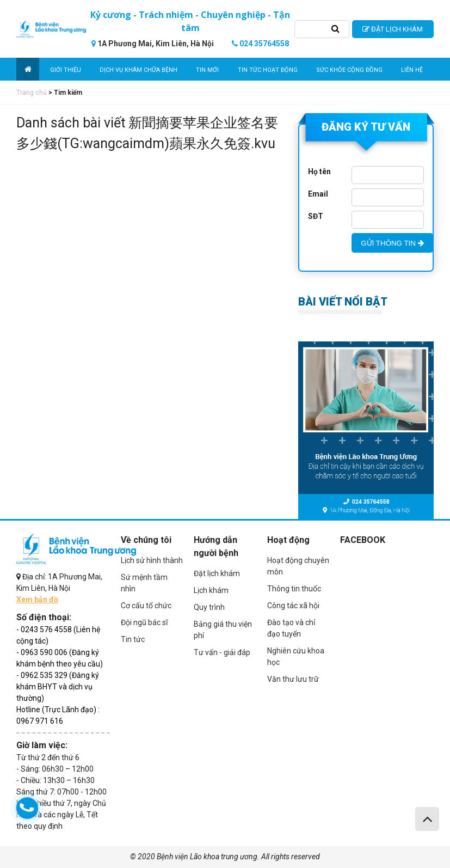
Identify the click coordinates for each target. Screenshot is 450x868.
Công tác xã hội (293, 606)
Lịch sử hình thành (152, 560)
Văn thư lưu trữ (293, 679)
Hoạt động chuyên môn (298, 566)
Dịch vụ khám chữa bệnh (138, 70)
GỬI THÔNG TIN (392, 243)
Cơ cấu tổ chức (146, 606)
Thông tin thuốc (294, 589)
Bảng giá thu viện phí (223, 630)
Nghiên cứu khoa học (296, 656)
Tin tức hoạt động (268, 70)
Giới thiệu (66, 70)
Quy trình (209, 607)
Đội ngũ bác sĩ (144, 622)
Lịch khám (211, 590)
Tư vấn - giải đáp (222, 652)
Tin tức (133, 639)
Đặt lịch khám (217, 573)
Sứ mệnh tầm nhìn (144, 583)
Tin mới (207, 70)
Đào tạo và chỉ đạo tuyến (291, 628)
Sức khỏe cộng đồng (349, 70)
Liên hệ (412, 70)
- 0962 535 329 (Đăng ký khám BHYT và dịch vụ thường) (58, 687)
